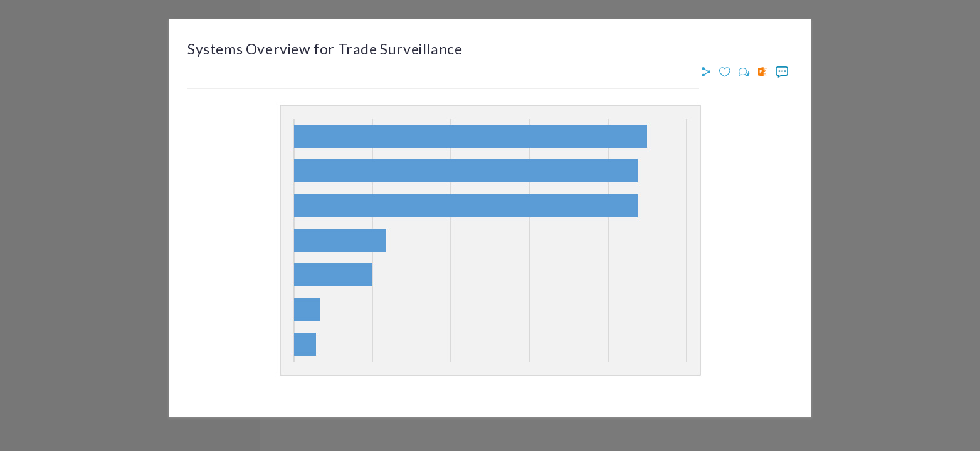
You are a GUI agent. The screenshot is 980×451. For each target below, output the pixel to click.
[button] (708, 72)
